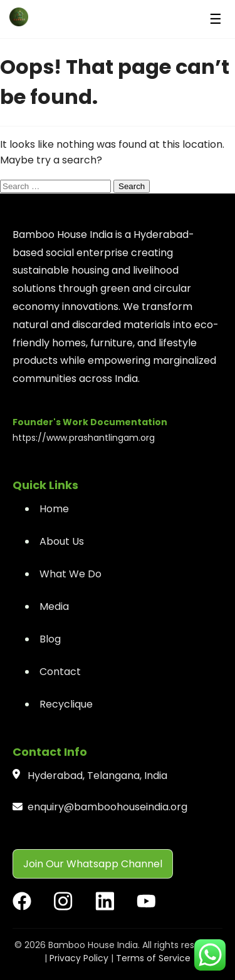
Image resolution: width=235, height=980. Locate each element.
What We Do (70, 574)
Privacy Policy (79, 958)
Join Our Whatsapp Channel (93, 864)
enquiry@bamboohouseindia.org (107, 807)
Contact (60, 672)
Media (54, 606)
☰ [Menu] (216, 19)
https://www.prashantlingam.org (84, 438)
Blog (50, 639)
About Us (62, 541)
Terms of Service (153, 958)
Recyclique (66, 704)
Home (54, 509)
